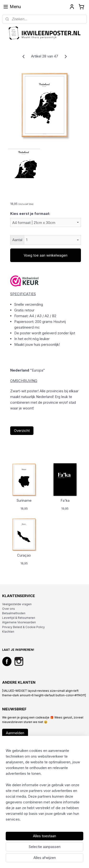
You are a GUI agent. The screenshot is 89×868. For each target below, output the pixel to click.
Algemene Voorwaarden (19, 622)
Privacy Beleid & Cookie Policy (23, 627)
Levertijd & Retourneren (19, 618)
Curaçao (24, 555)
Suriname (24, 501)
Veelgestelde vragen (17, 604)
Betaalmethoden (14, 613)
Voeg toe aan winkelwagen (46, 255)
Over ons (9, 609)
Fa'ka (65, 501)
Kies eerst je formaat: (30, 214)
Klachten (8, 632)
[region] (44, 787)
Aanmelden (15, 733)
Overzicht (22, 431)
